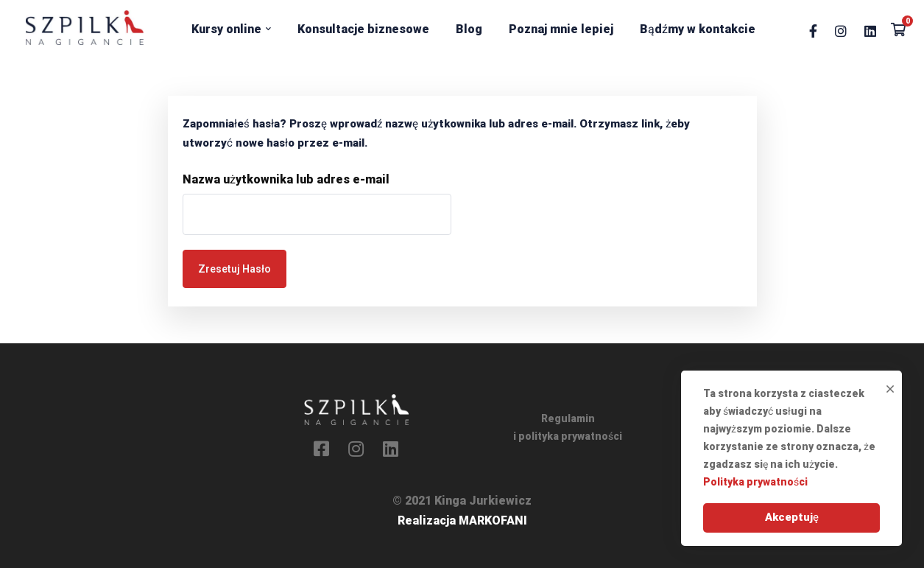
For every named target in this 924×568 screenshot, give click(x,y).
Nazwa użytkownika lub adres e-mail (286, 179)
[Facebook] (813, 30)
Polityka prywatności (755, 482)
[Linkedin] (870, 30)
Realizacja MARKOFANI (462, 520)
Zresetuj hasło (234, 269)
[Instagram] (841, 30)
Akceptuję (792, 517)
